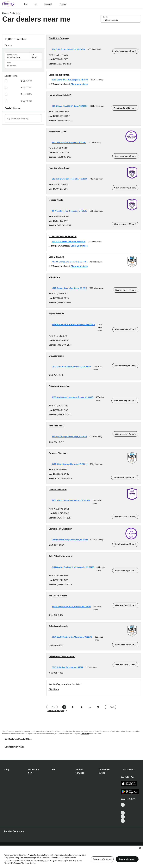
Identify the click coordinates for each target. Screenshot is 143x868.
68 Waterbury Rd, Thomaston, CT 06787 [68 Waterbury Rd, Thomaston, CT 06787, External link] (71, 211)
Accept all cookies (127, 859)
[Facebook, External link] (123, 809)
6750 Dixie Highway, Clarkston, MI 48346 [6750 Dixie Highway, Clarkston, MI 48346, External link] (71, 464)
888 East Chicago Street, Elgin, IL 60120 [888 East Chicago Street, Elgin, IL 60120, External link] (71, 437)
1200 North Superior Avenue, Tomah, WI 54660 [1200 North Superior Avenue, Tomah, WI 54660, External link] (74, 397)
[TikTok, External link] (123, 805)
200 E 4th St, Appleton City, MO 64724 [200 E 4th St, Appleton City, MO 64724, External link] (70, 49)
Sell (36, 4)
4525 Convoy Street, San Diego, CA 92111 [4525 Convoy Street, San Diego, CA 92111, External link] (71, 288)
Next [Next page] (110, 707)
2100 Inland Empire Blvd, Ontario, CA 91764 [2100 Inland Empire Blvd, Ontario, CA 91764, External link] (72, 500)
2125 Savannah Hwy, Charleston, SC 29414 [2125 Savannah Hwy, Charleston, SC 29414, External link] (71, 540)
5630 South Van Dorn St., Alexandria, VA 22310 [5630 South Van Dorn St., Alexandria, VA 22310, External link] (73, 637)
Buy (26, 4)
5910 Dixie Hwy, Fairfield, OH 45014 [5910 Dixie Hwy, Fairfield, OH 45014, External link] (69, 667)
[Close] (140, 848)
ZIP (33, 54)
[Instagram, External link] (123, 817)
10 (98, 707)
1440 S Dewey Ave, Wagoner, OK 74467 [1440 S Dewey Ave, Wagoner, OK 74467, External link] (70, 142)
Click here (54, 689)
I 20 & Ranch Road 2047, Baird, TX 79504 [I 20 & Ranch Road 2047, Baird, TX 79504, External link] (71, 106)
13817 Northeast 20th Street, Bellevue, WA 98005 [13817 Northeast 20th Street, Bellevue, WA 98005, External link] (75, 324)
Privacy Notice (34, 855)
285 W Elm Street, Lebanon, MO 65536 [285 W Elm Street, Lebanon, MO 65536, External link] (70, 241)
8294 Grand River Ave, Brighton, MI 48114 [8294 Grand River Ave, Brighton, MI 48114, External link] (71, 80)
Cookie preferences (102, 859)
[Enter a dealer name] (23, 118)
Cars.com (24, 858)
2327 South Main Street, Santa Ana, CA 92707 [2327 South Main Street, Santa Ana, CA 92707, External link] (73, 367)
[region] (71, 857)
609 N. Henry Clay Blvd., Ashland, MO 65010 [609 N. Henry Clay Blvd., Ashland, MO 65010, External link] (73, 607)
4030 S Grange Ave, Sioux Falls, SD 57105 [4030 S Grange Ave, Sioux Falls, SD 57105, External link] (71, 262)
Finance (63, 4)
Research (48, 4)
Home (5, 13)
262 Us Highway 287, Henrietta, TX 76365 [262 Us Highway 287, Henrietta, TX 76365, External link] (71, 179)
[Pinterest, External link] (123, 821)
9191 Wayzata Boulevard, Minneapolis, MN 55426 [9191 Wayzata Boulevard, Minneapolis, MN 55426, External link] (74, 567)
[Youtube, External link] (123, 813)
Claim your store (79, 84)
